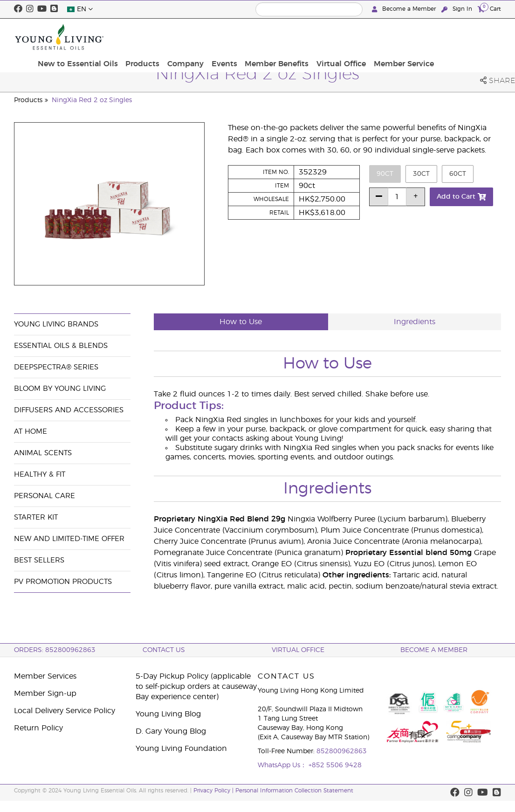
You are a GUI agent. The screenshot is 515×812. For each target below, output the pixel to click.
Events (295, 37)
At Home (31, 432)
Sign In (458, 9)
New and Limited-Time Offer (69, 539)
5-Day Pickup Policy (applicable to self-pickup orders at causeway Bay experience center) (196, 687)
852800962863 (342, 751)
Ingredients (415, 322)
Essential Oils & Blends (61, 346)
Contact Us (164, 650)
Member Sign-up (45, 694)
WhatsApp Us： (283, 765)
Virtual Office (408, 37)
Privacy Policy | (214, 791)
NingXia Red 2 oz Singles (92, 100)
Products (218, 37)
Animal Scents (43, 453)
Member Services (45, 676)
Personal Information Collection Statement (294, 791)
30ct (421, 174)
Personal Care (45, 496)
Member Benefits (346, 37)
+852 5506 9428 (335, 765)
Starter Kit (36, 517)
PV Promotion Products (63, 582)
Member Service (468, 37)
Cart (489, 9)
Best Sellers (39, 560)
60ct (458, 174)
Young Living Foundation (181, 749)
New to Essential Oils (155, 37)
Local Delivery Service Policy (65, 711)
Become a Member (405, 9)
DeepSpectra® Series (56, 367)
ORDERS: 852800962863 (55, 650)
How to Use (241, 322)
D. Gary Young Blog (171, 731)
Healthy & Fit (40, 475)
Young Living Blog (168, 714)
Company (259, 37)
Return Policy (38, 728)
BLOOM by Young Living (60, 389)
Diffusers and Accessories (69, 410)
